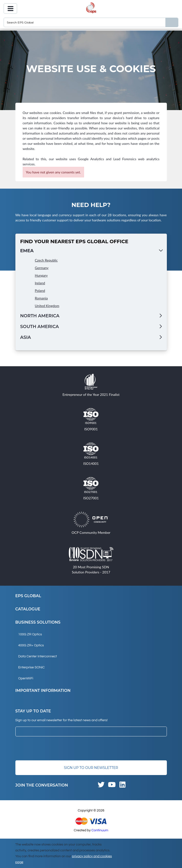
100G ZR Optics (30, 634)
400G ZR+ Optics (31, 645)
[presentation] (53, 748)
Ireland (40, 283)
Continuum (100, 830)
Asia (26, 337)
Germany (42, 268)
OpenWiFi (26, 678)
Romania (41, 298)
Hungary (41, 275)
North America (40, 316)
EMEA (27, 251)
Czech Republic (46, 260)
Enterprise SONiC (32, 667)
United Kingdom (47, 306)
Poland (40, 291)
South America (40, 327)
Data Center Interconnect (38, 656)
